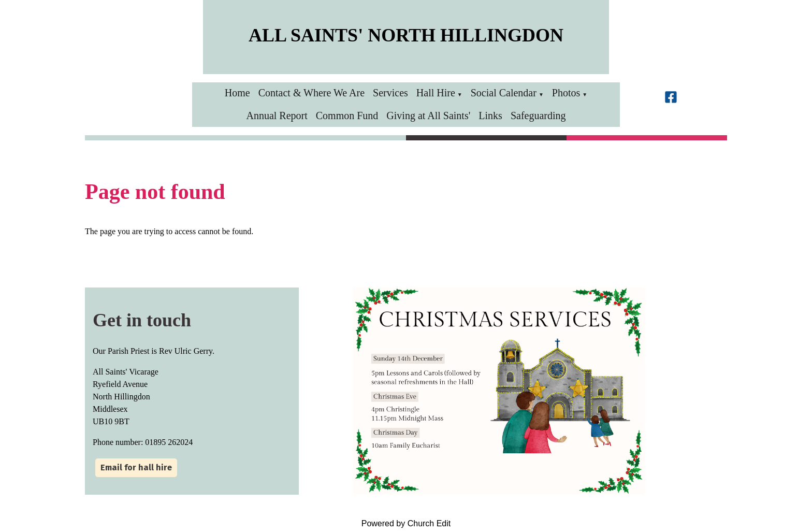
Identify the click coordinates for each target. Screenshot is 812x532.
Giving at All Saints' (428, 116)
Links (490, 116)
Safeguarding (538, 116)
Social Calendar (504, 93)
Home (237, 93)
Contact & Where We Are (311, 93)
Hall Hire (436, 93)
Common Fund (347, 116)
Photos (566, 93)
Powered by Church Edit (406, 523)
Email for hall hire (136, 468)
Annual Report (277, 116)
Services (390, 93)
